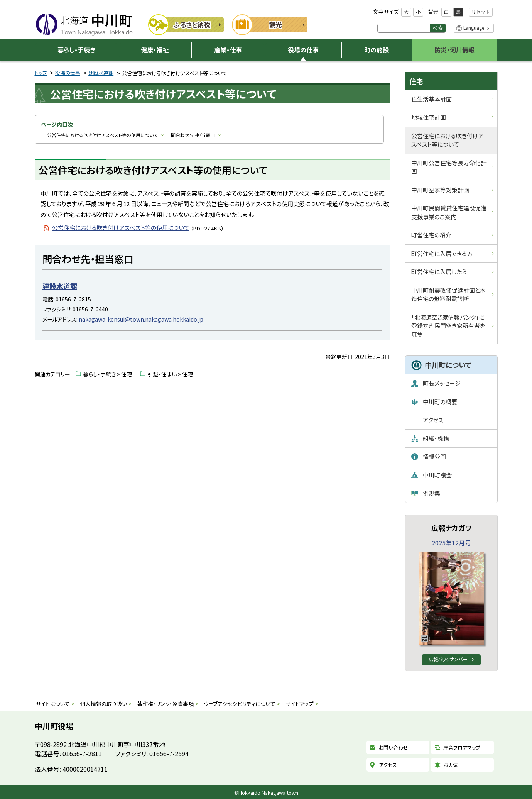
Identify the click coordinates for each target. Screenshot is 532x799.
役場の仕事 (303, 50)
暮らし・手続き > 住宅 (107, 374)
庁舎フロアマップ (462, 748)
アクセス (388, 765)
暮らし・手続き (76, 50)
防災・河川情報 (454, 50)
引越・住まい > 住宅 (170, 374)
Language (474, 28)
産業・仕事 (228, 50)
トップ (41, 73)
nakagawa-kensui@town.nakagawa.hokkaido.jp (141, 319)
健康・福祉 (155, 50)
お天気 (451, 765)
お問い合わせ (394, 748)
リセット (481, 12)
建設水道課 (101, 73)
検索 (438, 28)
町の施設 (377, 50)
